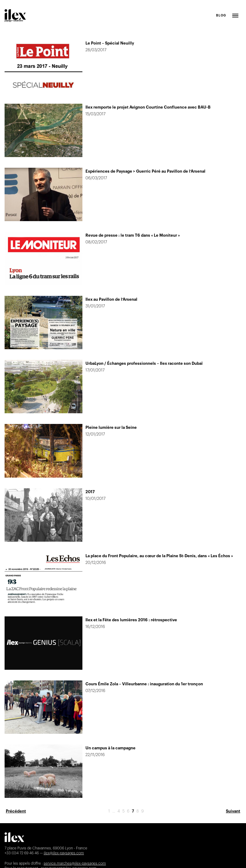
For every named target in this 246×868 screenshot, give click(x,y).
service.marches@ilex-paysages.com (75, 863)
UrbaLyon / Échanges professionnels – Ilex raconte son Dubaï (144, 363)
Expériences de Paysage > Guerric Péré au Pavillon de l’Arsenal (145, 171)
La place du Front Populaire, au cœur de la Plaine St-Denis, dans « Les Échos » (159, 556)
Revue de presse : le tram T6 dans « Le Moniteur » (133, 235)
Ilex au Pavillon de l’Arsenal (111, 299)
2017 (90, 492)
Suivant (233, 811)
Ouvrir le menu (235, 16)
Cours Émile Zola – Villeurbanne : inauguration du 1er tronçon (144, 684)
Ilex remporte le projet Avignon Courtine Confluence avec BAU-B (148, 107)
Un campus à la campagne (110, 748)
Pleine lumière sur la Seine (111, 427)
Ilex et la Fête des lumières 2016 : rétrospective (131, 620)
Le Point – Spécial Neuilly (110, 43)
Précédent (16, 811)
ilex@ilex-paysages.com (64, 853)
